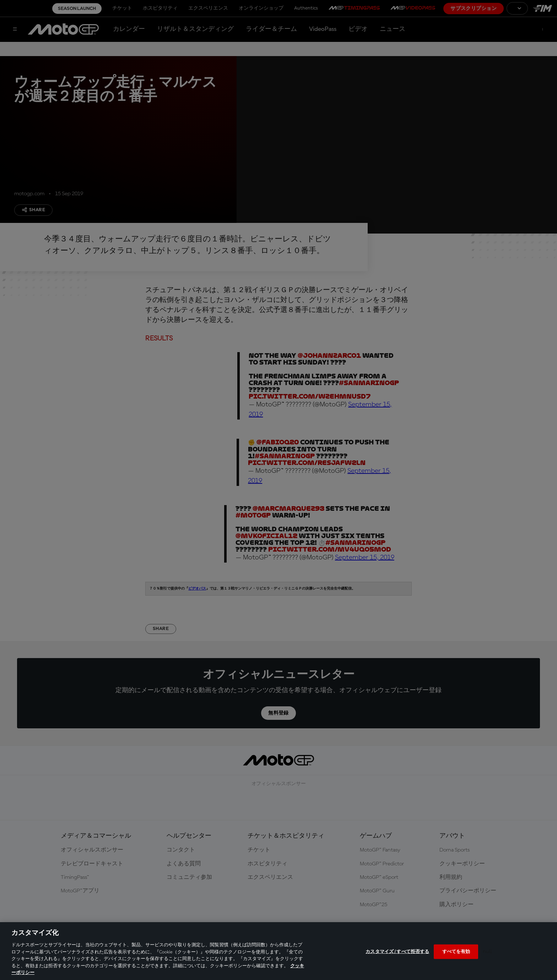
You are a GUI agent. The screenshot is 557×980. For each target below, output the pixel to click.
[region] (278, 951)
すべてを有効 (456, 951)
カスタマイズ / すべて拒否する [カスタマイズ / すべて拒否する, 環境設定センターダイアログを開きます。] (397, 951)
